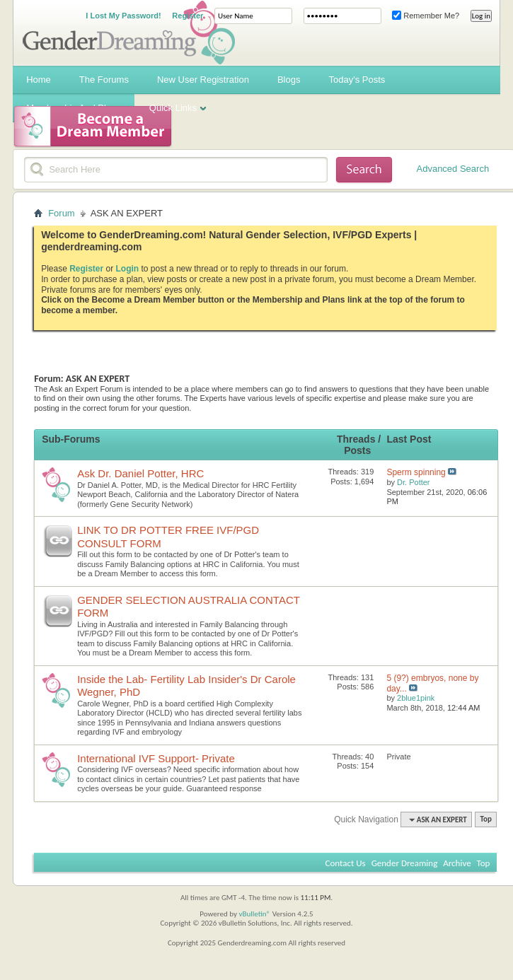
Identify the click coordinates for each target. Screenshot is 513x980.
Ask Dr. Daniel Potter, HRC (140, 473)
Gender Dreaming (405, 863)
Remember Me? (426, 16)
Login (128, 269)
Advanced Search (453, 169)
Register (188, 16)
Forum (62, 213)
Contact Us (346, 863)
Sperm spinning (416, 472)
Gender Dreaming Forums (129, 33)
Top (485, 820)
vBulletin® (254, 914)
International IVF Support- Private (156, 758)
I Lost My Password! (123, 16)
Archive (457, 863)
